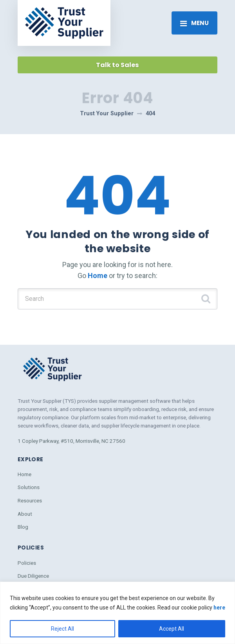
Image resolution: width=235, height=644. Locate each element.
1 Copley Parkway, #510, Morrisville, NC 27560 (71, 441)
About (25, 514)
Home (98, 276)
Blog (23, 527)
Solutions (29, 487)
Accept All (172, 629)
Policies (27, 563)
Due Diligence (33, 576)
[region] (117, 613)
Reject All (62, 629)
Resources (30, 500)
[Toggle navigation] (194, 23)
